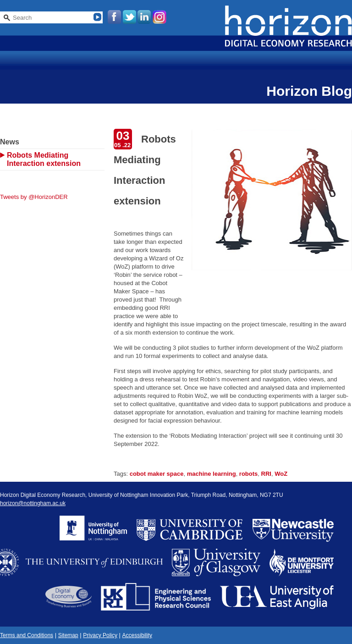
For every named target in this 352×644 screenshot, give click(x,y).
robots (248, 474)
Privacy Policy (100, 635)
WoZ (281, 474)
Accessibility (137, 635)
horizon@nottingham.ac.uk (33, 503)
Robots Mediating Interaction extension (44, 159)
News (10, 142)
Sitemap (68, 635)
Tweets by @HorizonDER (34, 197)
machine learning (212, 474)
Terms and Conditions (27, 635)
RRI (266, 474)
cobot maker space (157, 474)
